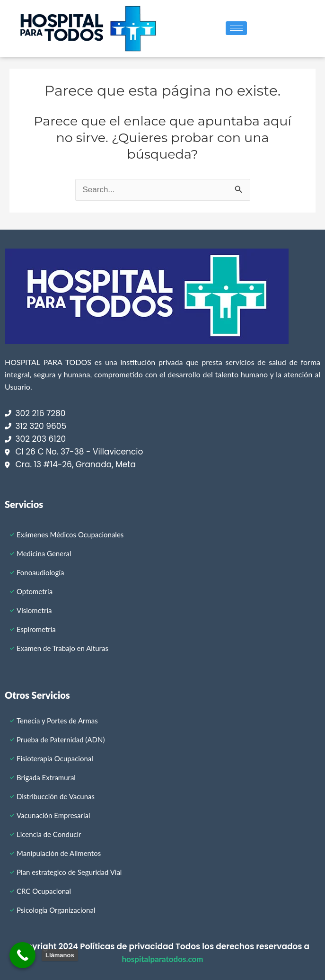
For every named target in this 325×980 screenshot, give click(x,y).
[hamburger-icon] (236, 28)
